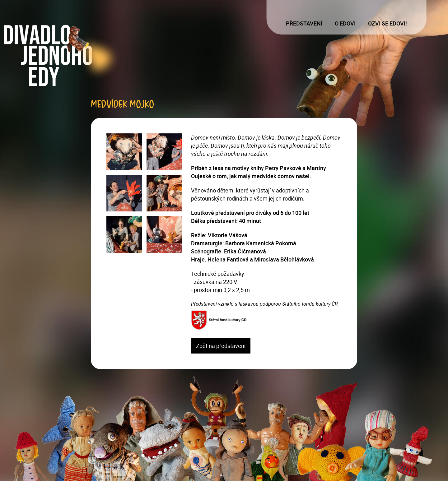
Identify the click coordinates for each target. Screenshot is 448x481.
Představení (304, 23)
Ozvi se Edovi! (387, 23)
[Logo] (63, 55)
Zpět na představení (221, 346)
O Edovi (345, 23)
